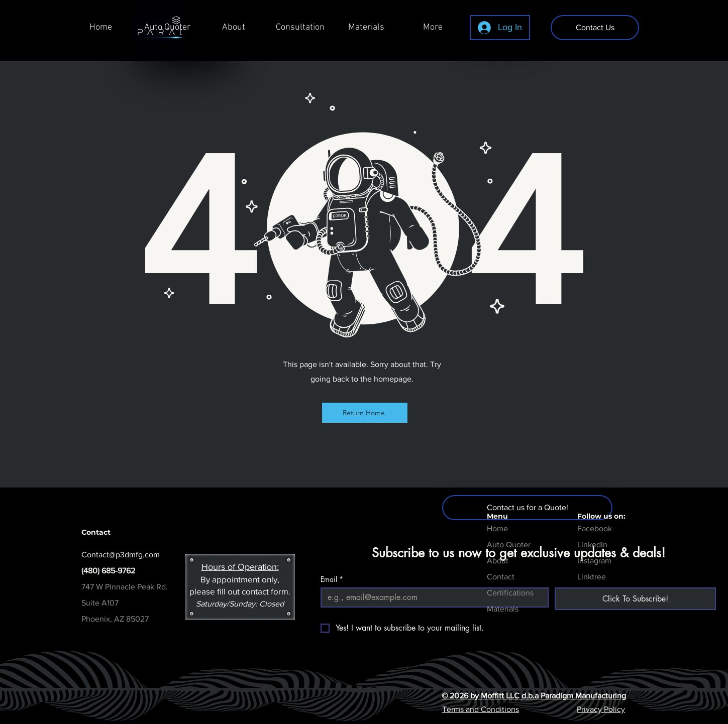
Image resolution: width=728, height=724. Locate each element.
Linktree (592, 577)
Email (332, 579)
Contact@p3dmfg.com (121, 555)
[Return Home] (365, 413)
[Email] (432, 597)
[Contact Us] (595, 28)
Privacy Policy (601, 709)
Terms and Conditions (481, 709)
